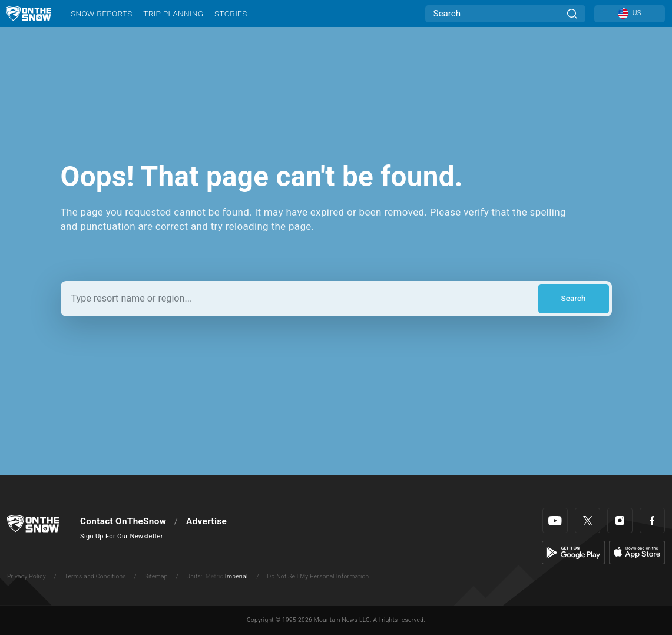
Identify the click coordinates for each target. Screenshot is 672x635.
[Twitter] (587, 520)
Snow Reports (101, 14)
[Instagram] (620, 520)
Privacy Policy (27, 576)
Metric (214, 576)
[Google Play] (573, 552)
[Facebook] (652, 520)
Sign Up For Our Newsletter (122, 536)
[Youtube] (555, 520)
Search (573, 298)
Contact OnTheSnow (123, 521)
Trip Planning (173, 14)
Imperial (236, 576)
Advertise (206, 521)
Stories (231, 14)
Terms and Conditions (95, 576)
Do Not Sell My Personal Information (318, 576)
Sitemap (156, 576)
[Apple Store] (637, 552)
